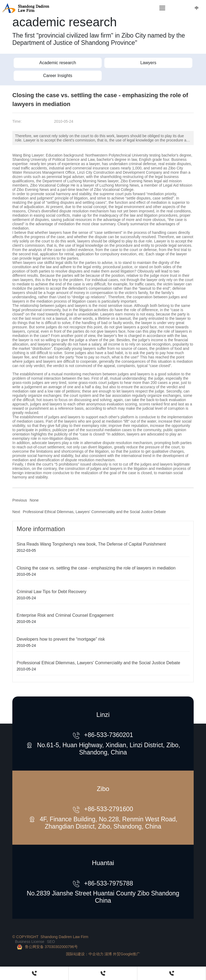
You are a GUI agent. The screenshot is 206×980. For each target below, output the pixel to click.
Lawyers (148, 63)
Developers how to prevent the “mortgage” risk (61, 639)
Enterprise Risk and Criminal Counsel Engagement (65, 615)
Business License (30, 942)
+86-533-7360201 (108, 735)
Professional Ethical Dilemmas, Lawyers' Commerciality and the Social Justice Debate (94, 512)
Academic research (58, 63)
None (34, 500)
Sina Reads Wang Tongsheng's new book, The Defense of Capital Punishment (91, 544)
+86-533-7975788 (108, 883)
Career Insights (58, 76)
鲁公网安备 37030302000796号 (51, 947)
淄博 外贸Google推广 (122, 954)
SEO (51, 942)
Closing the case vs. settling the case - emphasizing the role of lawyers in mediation (96, 568)
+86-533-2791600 (108, 809)
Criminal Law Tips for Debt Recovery (51, 592)
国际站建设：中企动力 (85, 954)
